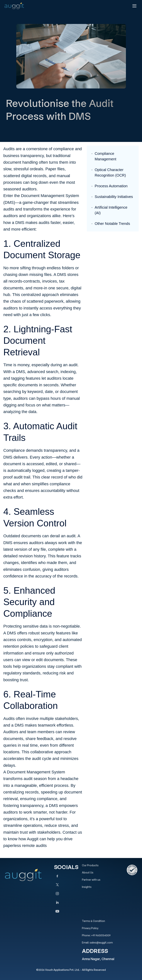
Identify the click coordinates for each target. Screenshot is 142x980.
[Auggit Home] (14, 6)
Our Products (90, 865)
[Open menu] (134, 6)
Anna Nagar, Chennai (98, 959)
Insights (87, 887)
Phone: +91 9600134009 (96, 935)
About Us (88, 872)
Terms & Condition (93, 921)
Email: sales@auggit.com (97, 942)
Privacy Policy (90, 928)
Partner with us (91, 880)
